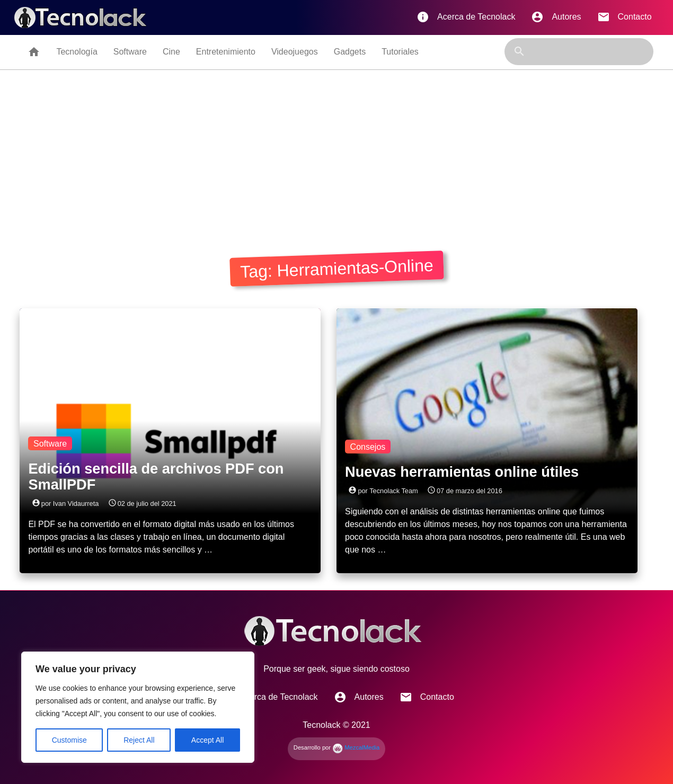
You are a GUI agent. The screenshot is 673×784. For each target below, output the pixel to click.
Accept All (207, 740)
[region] (138, 707)
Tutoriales (400, 52)
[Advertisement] (336, 149)
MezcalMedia (356, 747)
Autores (556, 17)
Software (130, 52)
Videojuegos (295, 52)
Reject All (139, 740)
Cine (171, 52)
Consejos (368, 447)
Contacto (625, 17)
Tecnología (77, 52)
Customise (69, 740)
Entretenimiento (226, 52)
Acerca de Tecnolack (466, 17)
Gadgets (350, 52)
